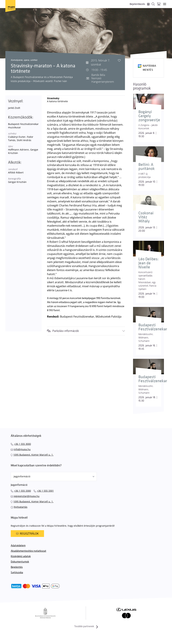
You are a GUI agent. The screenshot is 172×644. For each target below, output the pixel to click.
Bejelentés (17, 567)
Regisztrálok (27, 534)
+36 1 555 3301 (45, 491)
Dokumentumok (20, 562)
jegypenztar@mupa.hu (27, 496)
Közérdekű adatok (21, 556)
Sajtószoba (17, 573)
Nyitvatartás (21, 507)
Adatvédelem (18, 546)
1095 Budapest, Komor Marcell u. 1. (33, 455)
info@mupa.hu (22, 449)
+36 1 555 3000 (23, 444)
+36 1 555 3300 (23, 491)
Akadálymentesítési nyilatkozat (28, 551)
